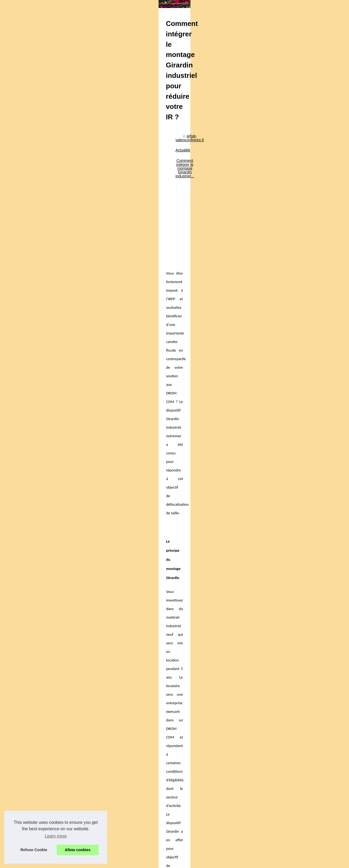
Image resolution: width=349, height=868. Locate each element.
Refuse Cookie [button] (34, 850)
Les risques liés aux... (280, 303)
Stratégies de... (275, 421)
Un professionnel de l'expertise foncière (92, 846)
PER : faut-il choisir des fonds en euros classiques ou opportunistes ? (117, 836)
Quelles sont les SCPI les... (285, 502)
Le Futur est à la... (277, 380)
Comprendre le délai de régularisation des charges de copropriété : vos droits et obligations (136, 777)
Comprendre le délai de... (283, 327)
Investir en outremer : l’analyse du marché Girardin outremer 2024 (217, 721)
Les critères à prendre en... (285, 478)
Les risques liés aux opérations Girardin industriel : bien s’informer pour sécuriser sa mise (134, 759)
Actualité (80, 135)
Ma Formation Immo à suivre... (288, 368)
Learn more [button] (56, 836)
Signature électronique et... (285, 409)
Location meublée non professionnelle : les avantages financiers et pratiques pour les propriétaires (131, 825)
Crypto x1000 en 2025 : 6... (285, 450)
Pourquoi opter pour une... (284, 490)
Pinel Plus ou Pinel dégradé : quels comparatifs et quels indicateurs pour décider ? (129, 768)
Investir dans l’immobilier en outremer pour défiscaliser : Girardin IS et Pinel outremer (73, 721)
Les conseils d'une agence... (286, 275)
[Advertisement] (134, 180)
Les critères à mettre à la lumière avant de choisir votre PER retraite (116, 805)
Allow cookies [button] (78, 850)
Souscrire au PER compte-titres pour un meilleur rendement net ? (114, 814)
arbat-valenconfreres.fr (49, 135)
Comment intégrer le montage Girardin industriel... (135, 135)
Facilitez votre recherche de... (287, 356)
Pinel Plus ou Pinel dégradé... (287, 315)
